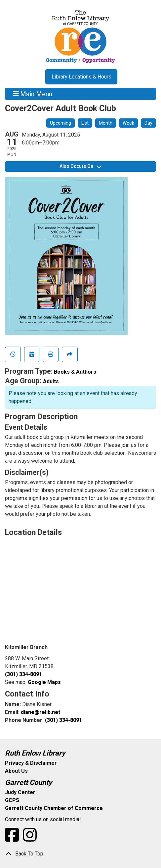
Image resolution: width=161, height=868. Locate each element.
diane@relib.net (40, 712)
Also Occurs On (80, 166)
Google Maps (44, 682)
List (85, 123)
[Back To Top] (80, 854)
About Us (16, 771)
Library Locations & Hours (81, 77)
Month (106, 123)
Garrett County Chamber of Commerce (54, 808)
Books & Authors (75, 372)
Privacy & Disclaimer (31, 763)
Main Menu (33, 94)
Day (148, 123)
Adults (51, 381)
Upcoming (60, 123)
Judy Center (20, 792)
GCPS (12, 800)
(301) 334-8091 (23, 674)
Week (128, 123)
